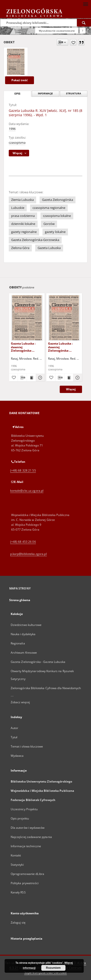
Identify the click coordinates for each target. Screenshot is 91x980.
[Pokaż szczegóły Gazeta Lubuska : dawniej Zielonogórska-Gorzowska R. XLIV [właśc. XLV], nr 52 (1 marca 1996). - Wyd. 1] (40, 378)
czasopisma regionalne (49, 208)
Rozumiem (53, 968)
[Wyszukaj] (84, 23)
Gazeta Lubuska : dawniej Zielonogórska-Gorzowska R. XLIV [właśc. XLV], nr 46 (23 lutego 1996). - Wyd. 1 (63, 347)
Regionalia (18, 643)
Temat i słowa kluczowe (27, 746)
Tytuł (14, 737)
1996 (12, 129)
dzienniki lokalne (23, 224)
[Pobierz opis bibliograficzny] (22, 378)
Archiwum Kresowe (24, 653)
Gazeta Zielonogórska (58, 200)
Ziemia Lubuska (22, 200)
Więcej (71, 389)
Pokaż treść (20, 80)
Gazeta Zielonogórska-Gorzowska (35, 240)
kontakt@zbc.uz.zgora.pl (27, 491)
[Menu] (85, 4)
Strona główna (20, 600)
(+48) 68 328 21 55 (23, 470)
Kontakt (16, 855)
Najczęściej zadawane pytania (31, 837)
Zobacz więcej (20, 702)
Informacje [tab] (45, 94)
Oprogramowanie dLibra (28, 874)
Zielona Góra (20, 248)
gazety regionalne (24, 232)
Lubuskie (18, 208)
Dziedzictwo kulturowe (26, 625)
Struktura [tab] (74, 94)
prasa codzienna (23, 216)
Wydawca (17, 756)
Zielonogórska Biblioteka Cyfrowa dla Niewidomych (46, 688)
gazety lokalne (55, 232)
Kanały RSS (18, 892)
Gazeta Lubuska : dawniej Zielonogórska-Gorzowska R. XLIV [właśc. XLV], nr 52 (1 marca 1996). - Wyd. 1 (26, 347)
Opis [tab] (17, 94)
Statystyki (17, 865)
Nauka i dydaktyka (23, 634)
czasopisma (17, 143)
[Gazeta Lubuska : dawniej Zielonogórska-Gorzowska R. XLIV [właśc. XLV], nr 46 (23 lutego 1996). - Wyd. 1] (64, 318)
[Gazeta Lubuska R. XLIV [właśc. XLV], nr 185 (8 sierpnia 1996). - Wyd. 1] (16, 62)
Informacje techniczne (26, 846)
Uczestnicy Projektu (24, 809)
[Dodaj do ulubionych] (73, 42)
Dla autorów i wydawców (28, 828)
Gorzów (49, 224)
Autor (15, 728)
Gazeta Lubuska (49, 248)
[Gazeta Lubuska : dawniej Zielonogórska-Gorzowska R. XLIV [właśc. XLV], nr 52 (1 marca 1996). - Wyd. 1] (27, 318)
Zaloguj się (18, 922)
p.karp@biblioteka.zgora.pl (29, 554)
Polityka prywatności (25, 883)
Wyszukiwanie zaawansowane (57, 31)
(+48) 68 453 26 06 (23, 542)
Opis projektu (20, 818)
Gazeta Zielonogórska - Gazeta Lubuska (38, 662)
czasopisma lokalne (57, 216)
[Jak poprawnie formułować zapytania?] (83, 31)
